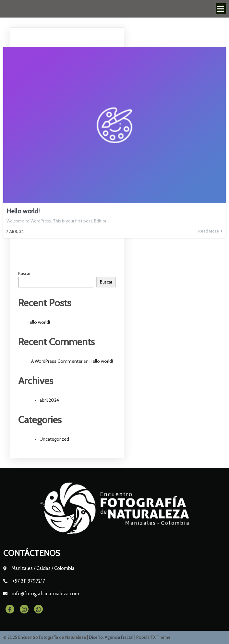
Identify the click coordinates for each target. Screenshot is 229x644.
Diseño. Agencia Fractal (112, 637)
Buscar (24, 273)
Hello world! (38, 322)
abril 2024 (49, 400)
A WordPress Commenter (57, 361)
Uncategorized (54, 439)
